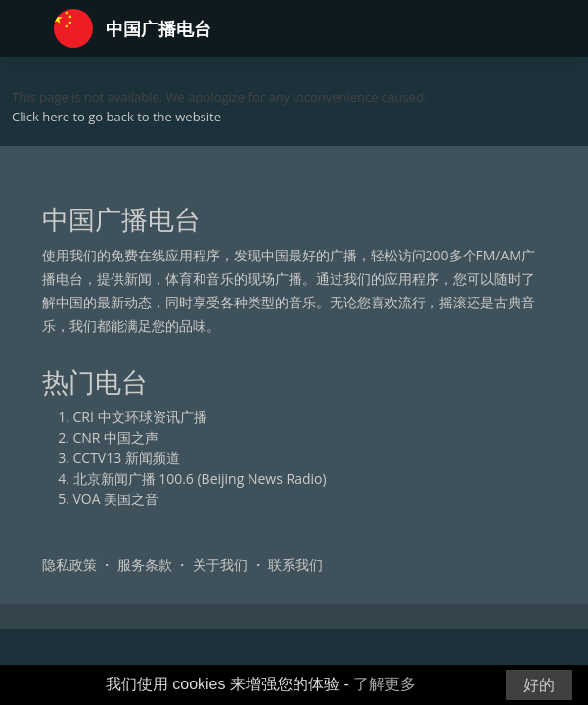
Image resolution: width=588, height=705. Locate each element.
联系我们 (295, 564)
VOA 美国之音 (116, 499)
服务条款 (145, 564)
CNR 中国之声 (116, 437)
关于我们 (220, 564)
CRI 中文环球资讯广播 (140, 417)
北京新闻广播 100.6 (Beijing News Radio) (200, 478)
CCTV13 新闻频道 (127, 458)
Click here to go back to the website (116, 117)
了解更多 (384, 684)
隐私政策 (69, 564)
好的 (539, 685)
